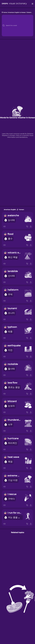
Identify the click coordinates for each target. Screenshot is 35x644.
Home (5, 12)
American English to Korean (17, 12)
